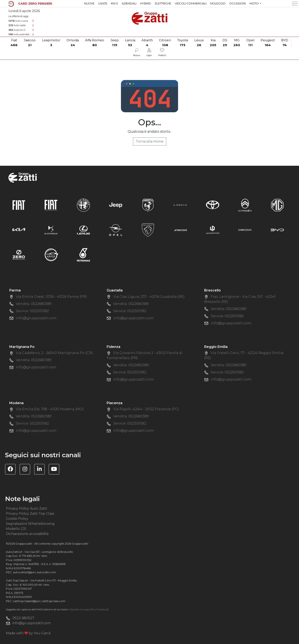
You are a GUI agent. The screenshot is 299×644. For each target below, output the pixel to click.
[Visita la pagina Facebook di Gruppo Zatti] (12, 470)
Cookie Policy (17, 519)
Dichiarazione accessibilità (27, 534)
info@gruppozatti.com (36, 318)
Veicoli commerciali (191, 3)
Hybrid (146, 3)
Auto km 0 (17, 30)
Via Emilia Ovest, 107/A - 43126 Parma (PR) (51, 297)
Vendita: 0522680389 (34, 304)
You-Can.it (42, 633)
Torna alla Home (150, 141)
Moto (254, 3)
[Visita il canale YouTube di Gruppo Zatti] (56, 470)
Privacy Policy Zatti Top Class (30, 514)
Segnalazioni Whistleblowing (30, 524)
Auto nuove (18, 21)
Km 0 (115, 3)
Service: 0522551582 (32, 311)
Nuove (89, 3)
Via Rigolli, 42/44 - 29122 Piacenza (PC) (146, 409)
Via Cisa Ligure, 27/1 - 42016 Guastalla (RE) (149, 297)
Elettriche (163, 3)
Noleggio (218, 3)
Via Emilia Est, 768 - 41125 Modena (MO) (50, 409)
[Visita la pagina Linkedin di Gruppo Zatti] (41, 470)
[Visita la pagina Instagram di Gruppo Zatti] (26, 470)
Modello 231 (16, 529)
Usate (103, 3)
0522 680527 (23, 618)
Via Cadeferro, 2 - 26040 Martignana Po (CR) (54, 353)
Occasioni (237, 3)
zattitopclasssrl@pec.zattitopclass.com (39, 601)
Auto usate (17, 25)
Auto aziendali (19, 34)
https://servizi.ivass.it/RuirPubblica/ (88, 609)
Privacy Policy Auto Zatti (26, 508)
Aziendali (129, 3)
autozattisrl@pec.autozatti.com (34, 572)
